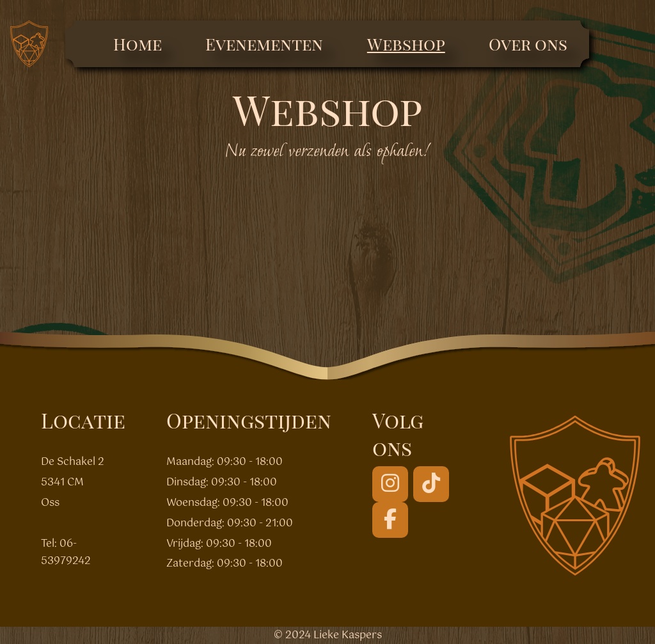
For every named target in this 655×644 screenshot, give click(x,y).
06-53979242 (66, 553)
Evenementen (264, 44)
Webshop (406, 44)
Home (138, 44)
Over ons (528, 44)
